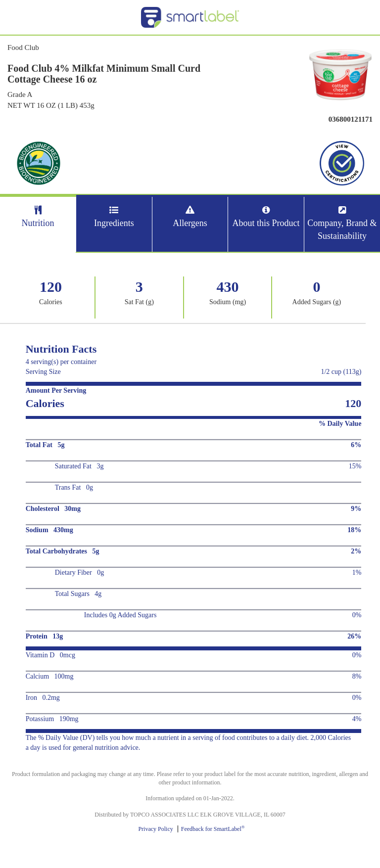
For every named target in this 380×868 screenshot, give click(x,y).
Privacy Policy (155, 829)
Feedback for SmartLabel (213, 829)
